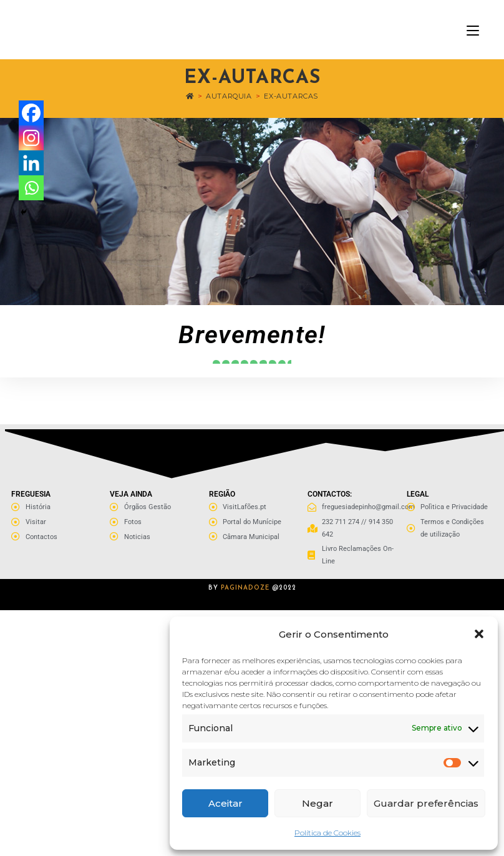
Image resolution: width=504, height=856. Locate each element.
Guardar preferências (426, 803)
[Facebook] (31, 113)
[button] (479, 634)
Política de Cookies (327, 833)
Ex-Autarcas (291, 96)
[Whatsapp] (31, 188)
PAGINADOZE (245, 588)
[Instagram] (31, 138)
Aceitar (225, 803)
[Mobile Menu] (473, 30)
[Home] (190, 96)
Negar (317, 803)
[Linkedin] (31, 163)
